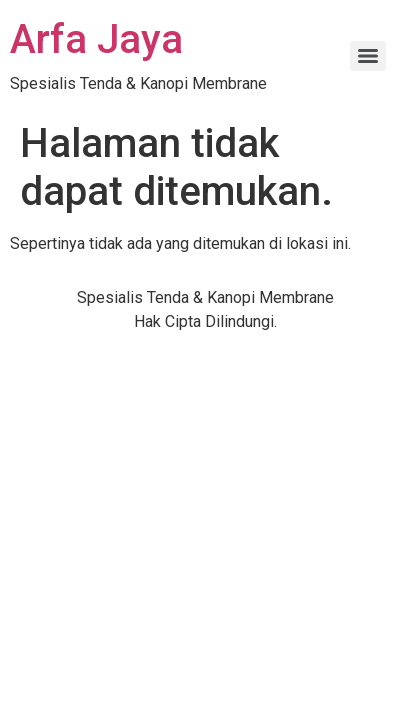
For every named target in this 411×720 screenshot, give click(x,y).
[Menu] (368, 56)
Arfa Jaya (96, 39)
